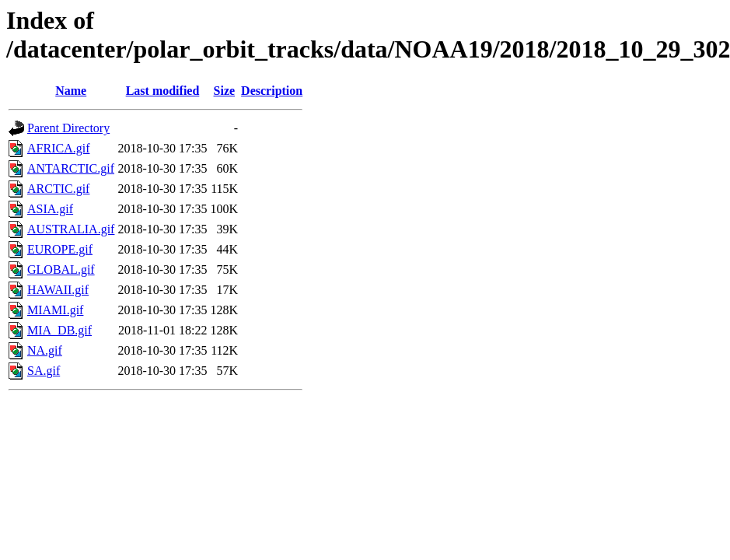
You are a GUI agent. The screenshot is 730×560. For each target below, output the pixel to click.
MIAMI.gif (55, 310)
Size (225, 91)
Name (71, 91)
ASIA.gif (50, 209)
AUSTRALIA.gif (71, 229)
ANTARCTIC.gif (71, 168)
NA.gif (45, 350)
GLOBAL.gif (61, 269)
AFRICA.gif (58, 148)
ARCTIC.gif (58, 189)
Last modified (163, 91)
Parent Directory (68, 128)
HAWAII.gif (58, 290)
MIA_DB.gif (59, 330)
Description (272, 91)
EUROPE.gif (60, 249)
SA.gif (44, 371)
